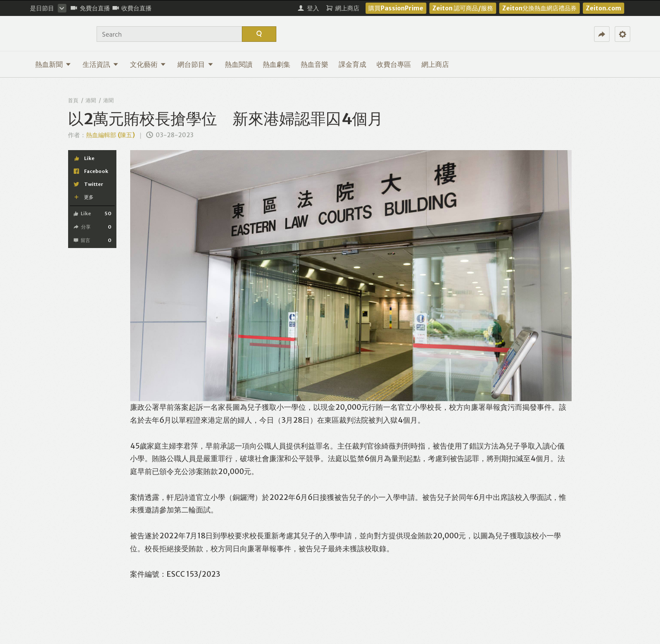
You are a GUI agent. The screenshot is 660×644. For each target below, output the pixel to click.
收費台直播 (132, 8)
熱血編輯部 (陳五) (111, 135)
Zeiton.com (604, 8)
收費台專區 (394, 64)
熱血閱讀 (239, 64)
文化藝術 (148, 64)
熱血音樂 (315, 64)
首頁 (73, 100)
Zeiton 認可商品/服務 (463, 8)
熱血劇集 (277, 64)
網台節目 (195, 64)
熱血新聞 (53, 64)
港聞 (91, 100)
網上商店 (435, 64)
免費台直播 (90, 8)
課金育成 (353, 64)
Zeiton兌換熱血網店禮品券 (540, 8)
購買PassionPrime (396, 8)
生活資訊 (101, 64)
